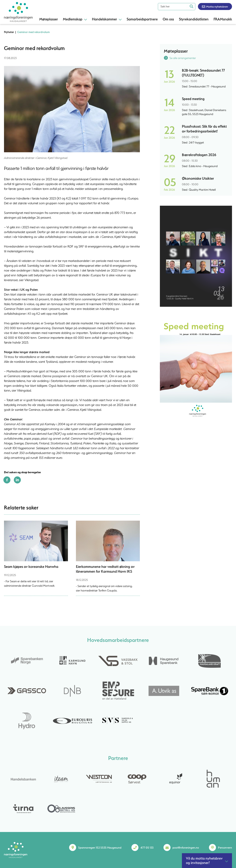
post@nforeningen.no (186, 848)
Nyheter (9, 32)
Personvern (225, 848)
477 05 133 (147, 848)
